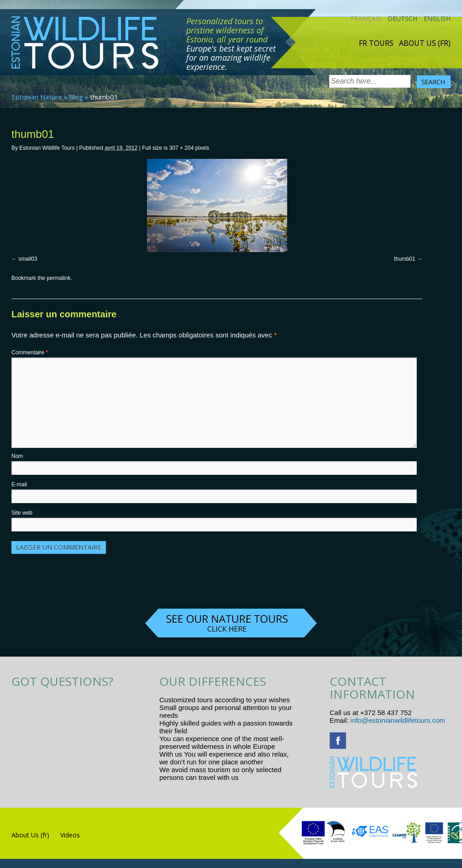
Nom (17, 456)
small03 (28, 259)
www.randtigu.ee (266, 777)
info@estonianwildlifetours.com (398, 720)
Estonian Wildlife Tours (47, 148)
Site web (22, 513)
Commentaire (30, 352)
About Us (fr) (425, 43)
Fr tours (376, 43)
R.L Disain (31, 863)
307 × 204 (182, 148)
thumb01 (405, 259)
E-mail (19, 484)
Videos (70, 835)
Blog (76, 97)
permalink (58, 278)
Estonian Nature (37, 97)
